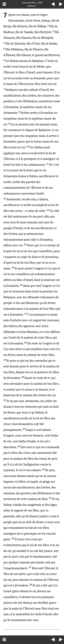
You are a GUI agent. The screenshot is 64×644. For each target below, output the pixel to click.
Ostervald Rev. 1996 (32, 3)
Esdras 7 (32, 6)
